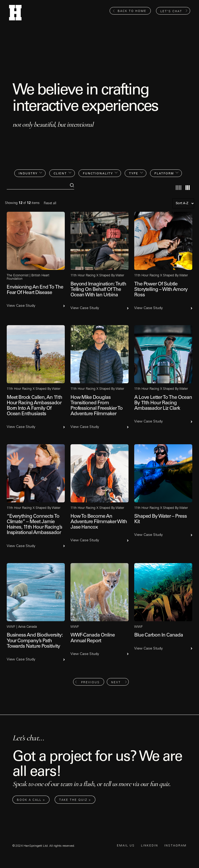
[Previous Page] (89, 682)
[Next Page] (118, 682)
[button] (30, 173)
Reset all (50, 203)
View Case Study (21, 306)
